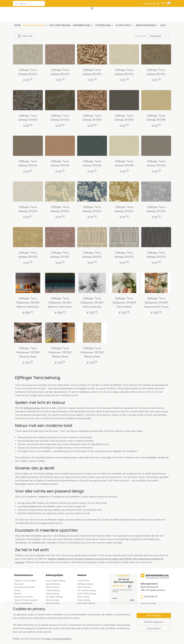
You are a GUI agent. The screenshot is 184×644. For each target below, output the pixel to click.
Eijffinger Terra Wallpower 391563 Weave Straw (92, 352)
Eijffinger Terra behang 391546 (156, 118)
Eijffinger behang (32, 408)
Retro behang (52, 619)
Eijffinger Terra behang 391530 (156, 209)
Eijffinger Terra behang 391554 (92, 118)
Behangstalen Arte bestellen (28, 607)
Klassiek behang (53, 610)
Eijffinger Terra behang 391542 (156, 163)
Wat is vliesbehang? (23, 603)
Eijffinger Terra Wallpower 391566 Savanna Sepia (28, 352)
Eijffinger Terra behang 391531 (60, 255)
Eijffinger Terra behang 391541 (28, 163)
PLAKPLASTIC (125, 25)
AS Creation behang (87, 590)
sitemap (105, 639)
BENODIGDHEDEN (147, 25)
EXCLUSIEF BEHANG (60, 25)
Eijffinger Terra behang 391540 (60, 163)
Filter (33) (25, 36)
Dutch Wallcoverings (87, 594)
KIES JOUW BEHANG (35, 25)
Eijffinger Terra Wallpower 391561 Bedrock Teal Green (60, 303)
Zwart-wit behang (54, 613)
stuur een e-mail (148, 603)
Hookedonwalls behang (88, 610)
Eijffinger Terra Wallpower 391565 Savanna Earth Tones (156, 303)
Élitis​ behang (83, 597)
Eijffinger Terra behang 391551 (156, 72)
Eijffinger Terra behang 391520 (60, 72)
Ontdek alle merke (87, 626)
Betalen (18, 594)
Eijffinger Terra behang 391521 (28, 72)
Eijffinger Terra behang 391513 (92, 255)
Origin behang (84, 600)
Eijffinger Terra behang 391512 (124, 255)
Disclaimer (19, 584)
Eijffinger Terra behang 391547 (28, 209)
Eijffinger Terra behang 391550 (28, 118)
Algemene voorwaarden (25, 581)
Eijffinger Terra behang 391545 (124, 163)
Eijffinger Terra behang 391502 (124, 209)
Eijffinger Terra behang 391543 (124, 118)
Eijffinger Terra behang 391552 (124, 72)
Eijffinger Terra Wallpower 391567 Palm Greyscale (92, 303)
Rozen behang (52, 600)
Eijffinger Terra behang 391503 (92, 209)
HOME (17, 25)
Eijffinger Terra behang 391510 (156, 255)
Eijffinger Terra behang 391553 (60, 118)
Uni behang (51, 607)
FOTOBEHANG (104, 25)
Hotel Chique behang (56, 581)
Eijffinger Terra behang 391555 (92, 72)
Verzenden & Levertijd (24, 587)
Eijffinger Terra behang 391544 (92, 163)
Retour (17, 590)
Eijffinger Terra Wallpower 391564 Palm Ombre (124, 303)
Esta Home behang (86, 603)
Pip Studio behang (54, 597)
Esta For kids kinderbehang (90, 607)
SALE (163, 25)
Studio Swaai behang (87, 623)
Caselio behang (85, 616)
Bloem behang (52, 594)
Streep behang (53, 603)
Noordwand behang (87, 613)
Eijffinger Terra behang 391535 (28, 255)
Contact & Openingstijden (26, 600)
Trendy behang (53, 590)
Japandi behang (53, 584)
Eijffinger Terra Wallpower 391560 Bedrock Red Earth (28, 303)
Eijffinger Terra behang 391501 (60, 209)
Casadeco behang (86, 619)
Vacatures (19, 613)
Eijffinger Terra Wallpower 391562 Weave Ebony (60, 352)
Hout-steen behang (55, 616)
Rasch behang (84, 587)
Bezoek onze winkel (23, 597)
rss (110, 639)
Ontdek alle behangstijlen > (60, 626)
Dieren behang (53, 623)
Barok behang (52, 587)
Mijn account (152, 3)
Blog (16, 610)
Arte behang (83, 581)
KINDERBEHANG (83, 25)
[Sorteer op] (158, 36)
